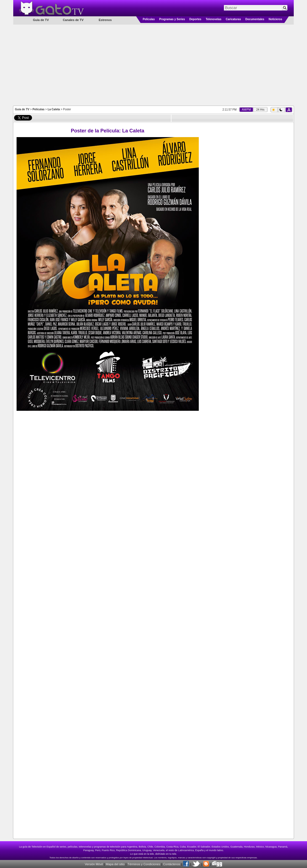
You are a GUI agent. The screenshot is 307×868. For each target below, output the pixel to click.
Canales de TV (73, 20)
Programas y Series (172, 19)
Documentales (255, 19)
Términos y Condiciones (144, 864)
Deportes (195, 19)
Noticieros (275, 19)
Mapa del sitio (115, 864)
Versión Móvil (94, 864)
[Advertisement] (154, 65)
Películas (149, 19)
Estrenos (105, 20)
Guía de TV (22, 109)
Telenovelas (214, 19)
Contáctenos (172, 864)
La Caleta (54, 109)
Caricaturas (233, 19)
